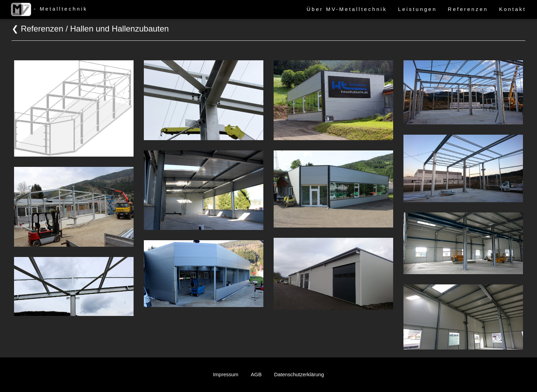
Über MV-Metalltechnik (347, 9)
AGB (256, 374)
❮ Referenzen (38, 29)
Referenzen (468, 9)
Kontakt (513, 9)
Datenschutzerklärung (299, 374)
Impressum (226, 374)
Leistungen (417, 9)
